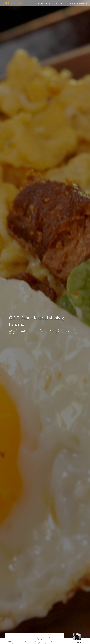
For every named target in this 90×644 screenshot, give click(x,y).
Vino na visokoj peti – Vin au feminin (75, 3)
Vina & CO (49, 3)
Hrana (42, 3)
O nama (37, 3)
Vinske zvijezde (59, 3)
